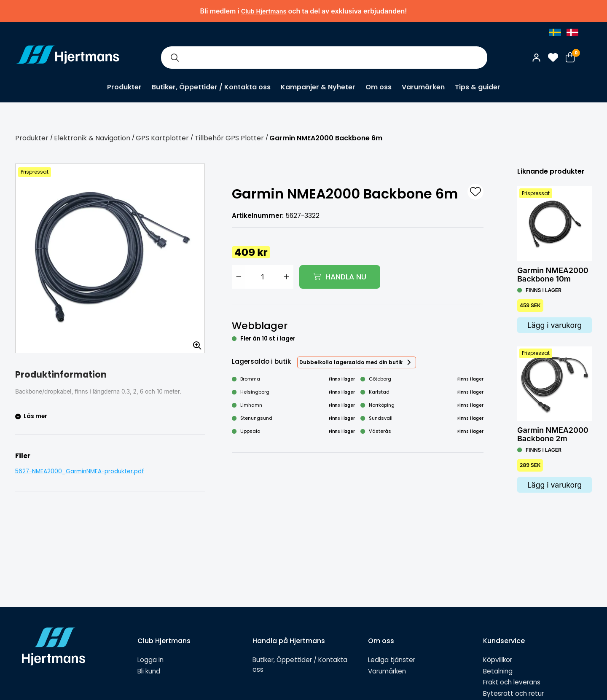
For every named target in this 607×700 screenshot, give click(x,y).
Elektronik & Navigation (92, 138)
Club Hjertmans (264, 11)
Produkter (124, 87)
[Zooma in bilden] (194, 343)
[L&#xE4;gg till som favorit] (475, 192)
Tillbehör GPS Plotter (229, 138)
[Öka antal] (287, 277)
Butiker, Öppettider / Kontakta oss (211, 87)
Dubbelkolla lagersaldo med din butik (351, 362)
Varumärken (423, 87)
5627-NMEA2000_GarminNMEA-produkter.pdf (80, 471)
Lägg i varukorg (555, 325)
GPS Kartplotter (162, 138)
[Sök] (175, 58)
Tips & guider (478, 87)
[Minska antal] (239, 277)
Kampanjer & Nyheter (318, 87)
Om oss (379, 87)
